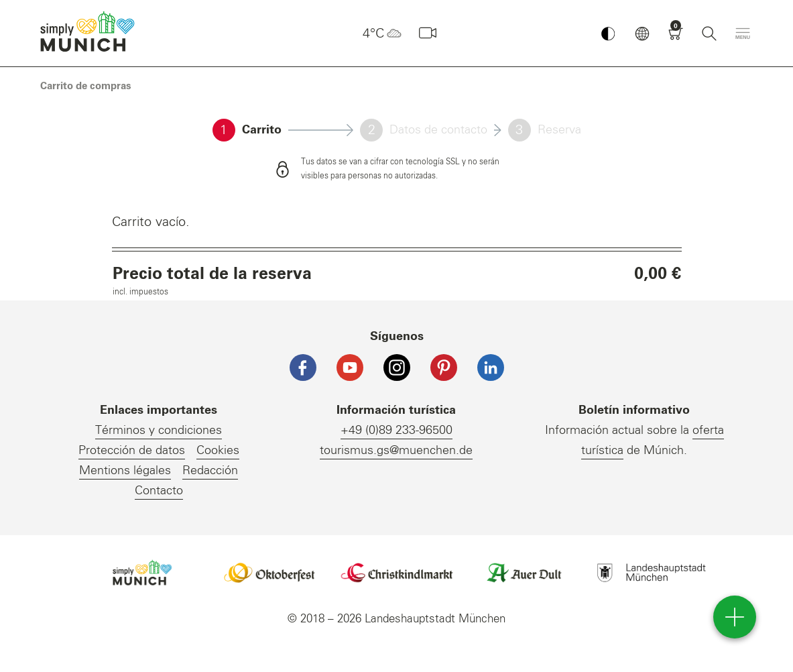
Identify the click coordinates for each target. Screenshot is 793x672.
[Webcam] (428, 34)
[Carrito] (676, 34)
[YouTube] (350, 368)
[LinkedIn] (491, 368)
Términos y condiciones (159, 431)
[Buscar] (709, 34)
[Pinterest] (444, 368)
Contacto (159, 491)
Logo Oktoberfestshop (269, 573)
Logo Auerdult (524, 573)
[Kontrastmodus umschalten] (608, 34)
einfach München (90, 32)
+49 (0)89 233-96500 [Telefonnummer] (396, 431)
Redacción (210, 471)
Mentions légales (125, 471)
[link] (86, 86)
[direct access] (735, 617)
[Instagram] (397, 368)
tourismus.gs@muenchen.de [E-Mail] (396, 451)
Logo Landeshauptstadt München (652, 573)
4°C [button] (383, 34)
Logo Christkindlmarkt (397, 573)
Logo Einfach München (142, 573)
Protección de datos (132, 451)
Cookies (218, 451)
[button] (642, 34)
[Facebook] (303, 368)
